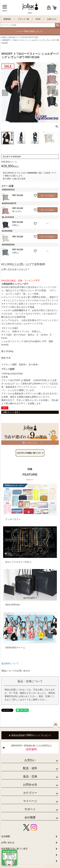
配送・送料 (30, 768)
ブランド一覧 (23, 19)
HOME (4, 37)
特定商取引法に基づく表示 (14, 849)
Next (55, 93)
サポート (30, 809)
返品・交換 (30, 776)
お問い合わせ (8, 842)
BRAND (12, 37)
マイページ (30, 801)
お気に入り (52, 19)
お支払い (30, 760)
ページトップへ (56, 725)
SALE (38, 19)
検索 (57, 25)
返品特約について (10, 663)
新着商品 (7, 19)
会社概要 (30, 817)
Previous (5, 93)
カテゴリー (30, 793)
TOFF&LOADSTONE (29, 37)
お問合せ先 (30, 785)
